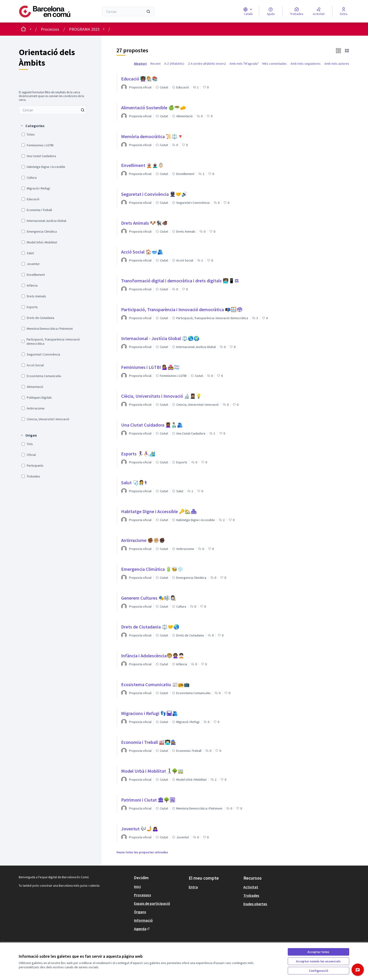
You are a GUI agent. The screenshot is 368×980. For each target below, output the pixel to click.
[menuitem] (53, 110)
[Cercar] (128, 11)
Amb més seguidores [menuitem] (306, 64)
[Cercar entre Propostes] (53, 110)
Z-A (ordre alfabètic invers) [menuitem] (207, 64)
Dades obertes (255, 904)
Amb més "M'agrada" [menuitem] (244, 64)
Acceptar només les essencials (318, 961)
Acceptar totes (318, 952)
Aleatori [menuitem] (140, 64)
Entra (193, 887)
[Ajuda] (271, 11)
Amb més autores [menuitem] (337, 64)
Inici (137, 886)
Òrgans (140, 912)
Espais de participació (152, 903)
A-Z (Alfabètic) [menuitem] (174, 64)
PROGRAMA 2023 (84, 29)
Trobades (251, 895)
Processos (50, 29)
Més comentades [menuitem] (275, 64)
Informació (143, 920)
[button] (32, 126)
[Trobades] (297, 11)
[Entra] (344, 11)
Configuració (318, 971)
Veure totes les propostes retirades (142, 852)
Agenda (142, 929)
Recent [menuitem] (155, 64)
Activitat (251, 887)
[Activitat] (319, 11)
